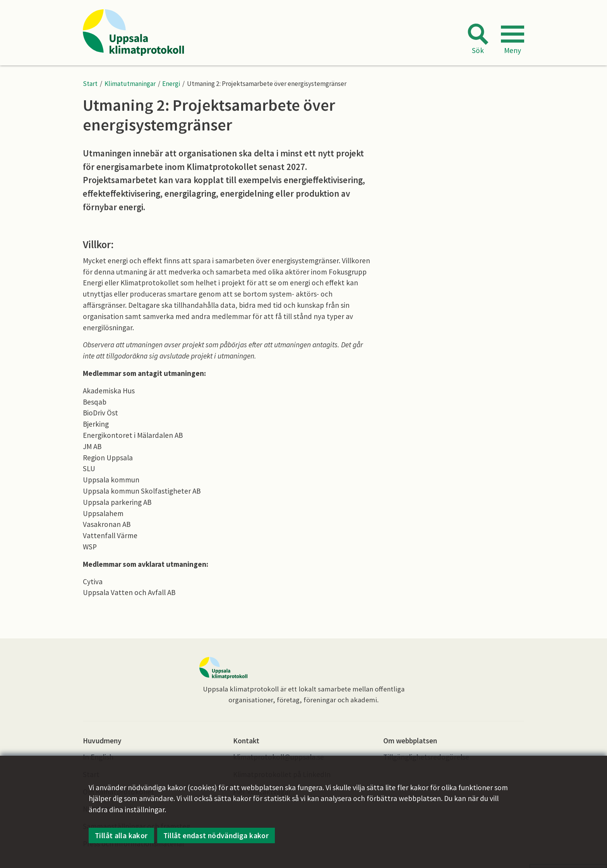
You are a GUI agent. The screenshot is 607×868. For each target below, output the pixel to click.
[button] (513, 41)
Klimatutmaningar (130, 84)
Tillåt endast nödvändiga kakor (216, 836)
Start (90, 84)
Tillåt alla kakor (121, 836)
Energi (171, 84)
